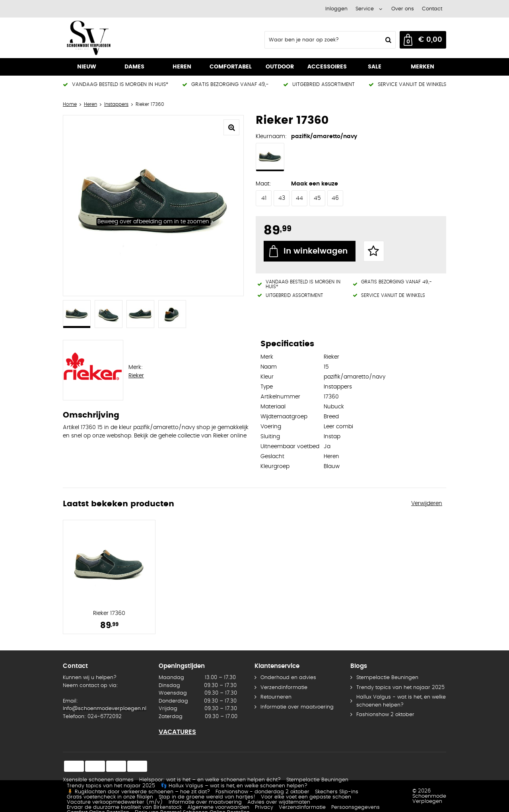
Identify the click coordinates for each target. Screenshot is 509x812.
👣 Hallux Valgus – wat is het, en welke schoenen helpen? (234, 786)
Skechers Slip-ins (337, 792)
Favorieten (374, 251)
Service (365, 9)
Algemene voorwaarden (218, 807)
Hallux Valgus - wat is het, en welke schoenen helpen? (401, 701)
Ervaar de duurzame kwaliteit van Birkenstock (124, 807)
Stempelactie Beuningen (387, 678)
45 (317, 198)
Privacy (264, 807)
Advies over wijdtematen (279, 802)
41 (264, 198)
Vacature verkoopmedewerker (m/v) (115, 802)
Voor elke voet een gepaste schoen (306, 797)
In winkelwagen (316, 251)
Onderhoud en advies (288, 678)
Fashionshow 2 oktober (385, 715)
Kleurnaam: (271, 137)
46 (335, 198)
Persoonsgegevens (356, 807)
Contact (432, 9)
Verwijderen (427, 504)
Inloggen (336, 9)
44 (299, 198)
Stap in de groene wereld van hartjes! (207, 797)
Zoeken (387, 40)
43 (282, 198)
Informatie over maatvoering (297, 707)
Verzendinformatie (284, 688)
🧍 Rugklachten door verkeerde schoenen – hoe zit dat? (138, 792)
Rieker (136, 376)
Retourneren (276, 697)
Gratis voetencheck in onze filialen (110, 797)
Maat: (263, 184)
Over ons (403, 9)
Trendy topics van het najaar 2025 (400, 688)
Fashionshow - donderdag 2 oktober (262, 792)
